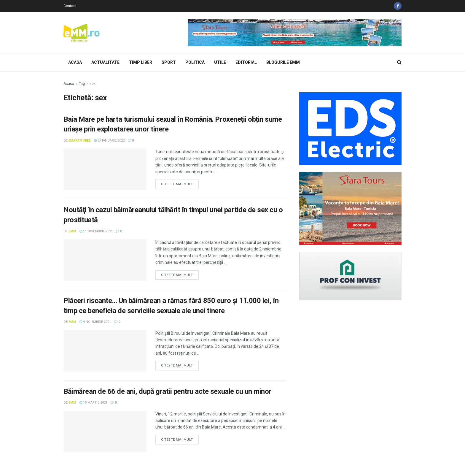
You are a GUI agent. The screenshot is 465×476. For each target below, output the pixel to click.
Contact (70, 6)
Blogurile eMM (283, 62)
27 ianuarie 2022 (109, 141)
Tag (82, 84)
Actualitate (105, 62)
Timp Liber (141, 62)
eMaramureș (80, 141)
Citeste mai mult (177, 184)
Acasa (75, 62)
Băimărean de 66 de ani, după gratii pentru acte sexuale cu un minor (167, 391)
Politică (195, 62)
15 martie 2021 (93, 403)
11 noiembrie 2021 (96, 231)
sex (93, 84)
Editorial (246, 62)
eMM (72, 231)
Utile (220, 62)
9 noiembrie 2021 (95, 322)
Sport (169, 62)
